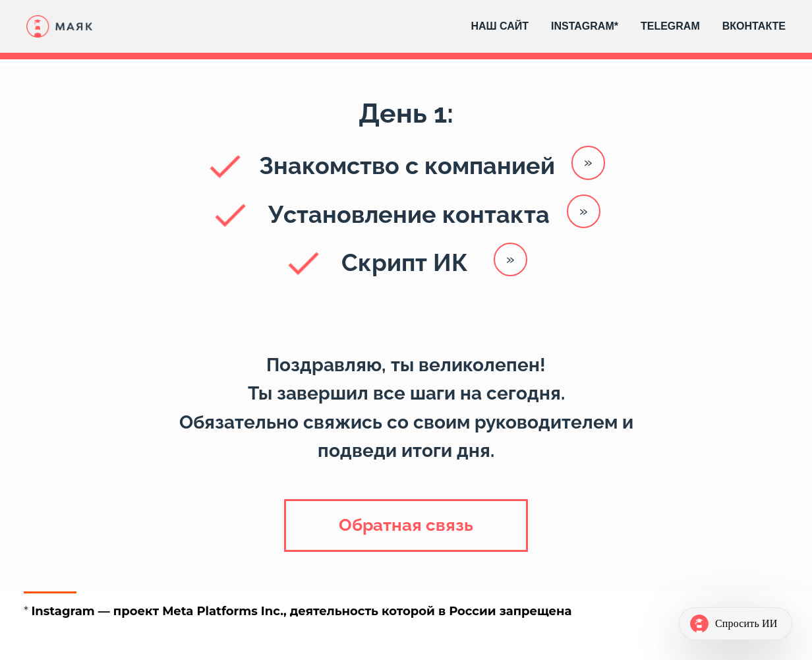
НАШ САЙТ (500, 26)
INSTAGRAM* (585, 26)
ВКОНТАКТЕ (754, 26)
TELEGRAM (670, 26)
